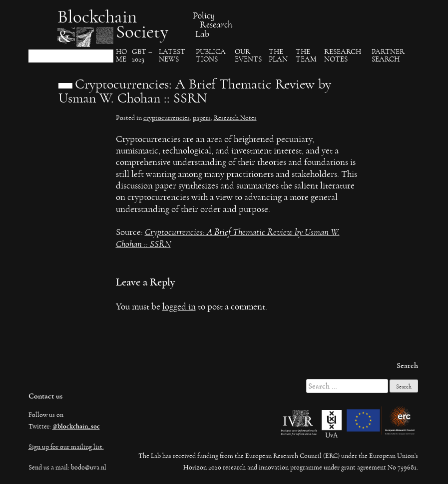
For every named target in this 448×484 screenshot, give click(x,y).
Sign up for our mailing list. (66, 447)
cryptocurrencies (167, 118)
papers (202, 118)
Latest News (172, 56)
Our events (248, 56)
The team (306, 56)
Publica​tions (211, 56)
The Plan (278, 56)
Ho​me (121, 56)
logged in (179, 307)
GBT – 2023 (142, 56)
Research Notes (343, 56)
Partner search (388, 56)
